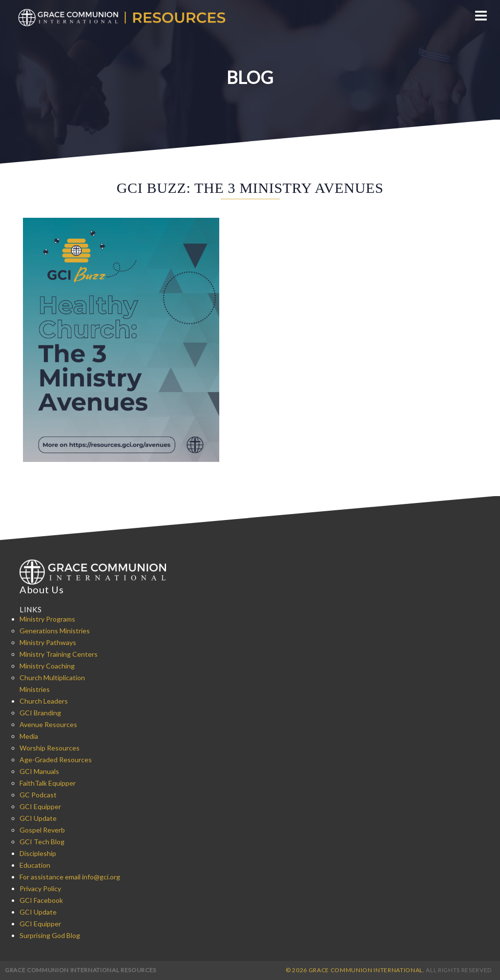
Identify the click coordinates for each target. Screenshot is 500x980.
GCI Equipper (40, 806)
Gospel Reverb (42, 830)
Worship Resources (50, 748)
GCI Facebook (41, 900)
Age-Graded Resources (56, 760)
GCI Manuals (39, 771)
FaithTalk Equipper (48, 783)
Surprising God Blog (50, 935)
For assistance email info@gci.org (70, 877)
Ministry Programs (47, 619)
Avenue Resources (48, 724)
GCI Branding (40, 713)
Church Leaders (44, 701)
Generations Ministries (55, 631)
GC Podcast (38, 795)
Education (35, 865)
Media (29, 736)
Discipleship (38, 853)
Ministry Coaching (47, 666)
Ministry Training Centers (59, 654)
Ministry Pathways (48, 642)
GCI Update (38, 818)
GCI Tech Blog (42, 842)
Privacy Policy (40, 888)
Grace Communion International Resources (81, 970)
